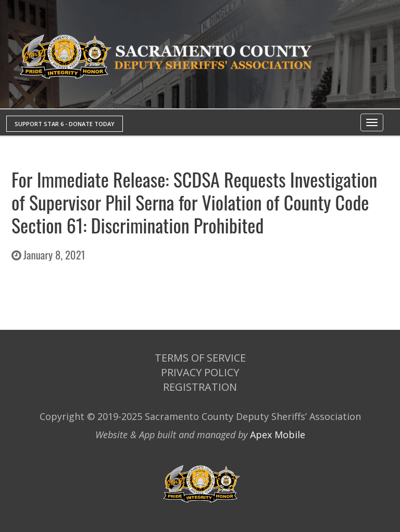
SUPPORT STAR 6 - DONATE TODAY (65, 124)
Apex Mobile (278, 435)
